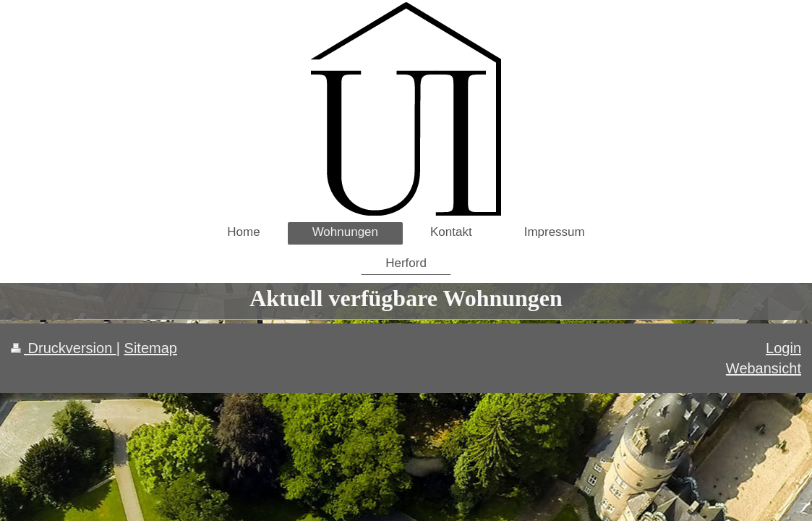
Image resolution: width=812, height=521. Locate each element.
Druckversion (64, 348)
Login (783, 348)
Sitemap (151, 348)
